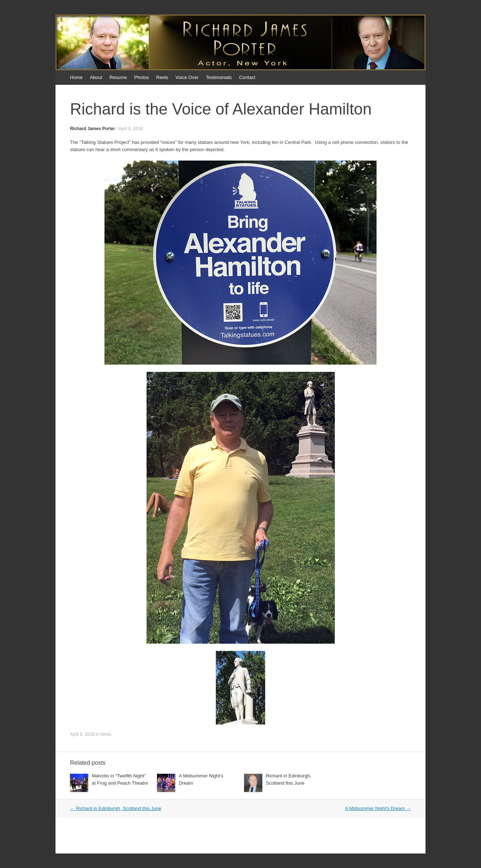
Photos (141, 77)
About (96, 77)
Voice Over (187, 77)
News (106, 734)
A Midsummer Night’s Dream (378, 808)
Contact (247, 77)
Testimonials (219, 77)
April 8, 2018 (130, 129)
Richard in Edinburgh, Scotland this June (116, 808)
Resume (118, 77)
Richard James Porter (92, 129)
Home (76, 77)
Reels (162, 77)
